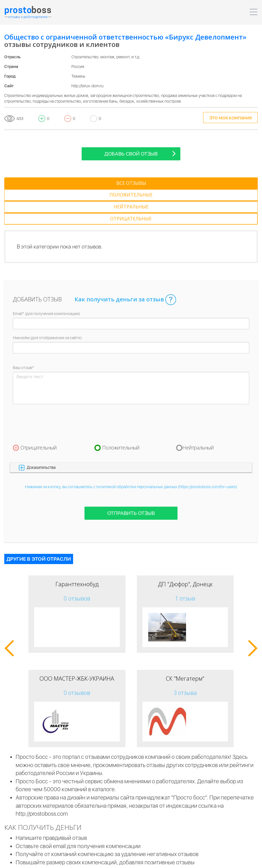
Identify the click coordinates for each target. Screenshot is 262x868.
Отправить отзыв (131, 478)
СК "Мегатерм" (185, 643)
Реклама (200, 859)
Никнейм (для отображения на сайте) (47, 303)
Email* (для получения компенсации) (46, 278)
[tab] (32, 183)
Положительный (121, 412)
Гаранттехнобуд (77, 549)
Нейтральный (198, 412)
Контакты (225, 859)
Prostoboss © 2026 (21, 859)
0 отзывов (77, 563)
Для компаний (126, 859)
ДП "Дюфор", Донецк (185, 549)
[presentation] (56, 389)
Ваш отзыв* (23, 332)
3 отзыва (185, 657)
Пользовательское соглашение (75, 859)
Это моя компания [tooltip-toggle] (230, 118)
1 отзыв (185, 563)
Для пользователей (166, 859)
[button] (131, 432)
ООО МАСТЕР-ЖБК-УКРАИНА (77, 643)
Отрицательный (39, 412)
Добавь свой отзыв (140, 153)
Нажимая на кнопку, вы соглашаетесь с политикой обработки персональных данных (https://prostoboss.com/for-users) (131, 451)
